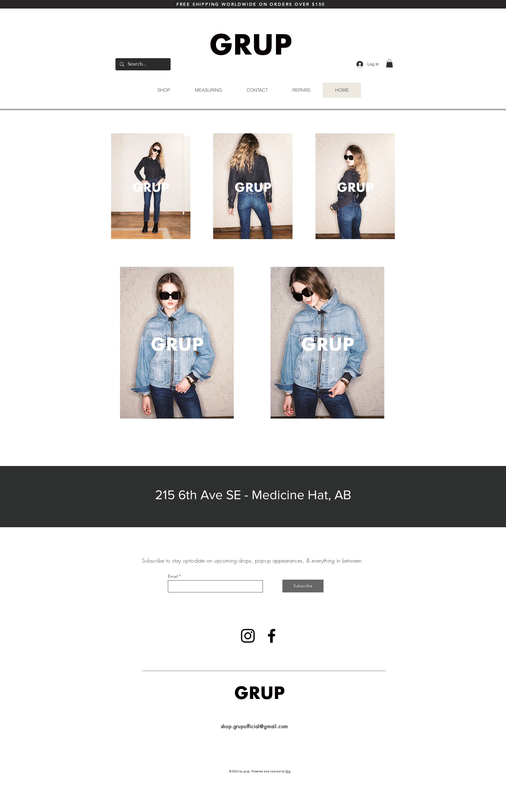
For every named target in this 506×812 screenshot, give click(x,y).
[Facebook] (272, 636)
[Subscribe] (303, 586)
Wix (288, 771)
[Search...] (143, 64)
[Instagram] (248, 636)
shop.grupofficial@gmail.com (255, 727)
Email (173, 576)
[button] (389, 63)
